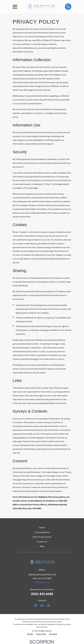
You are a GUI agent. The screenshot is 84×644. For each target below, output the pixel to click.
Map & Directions (42, 582)
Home (42, 527)
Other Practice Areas (42, 537)
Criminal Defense (42, 532)
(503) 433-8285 (42, 594)
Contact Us (42, 542)
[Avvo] (35, 605)
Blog (42, 546)
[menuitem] (30, 634)
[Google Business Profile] (49, 605)
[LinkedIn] (42, 605)
